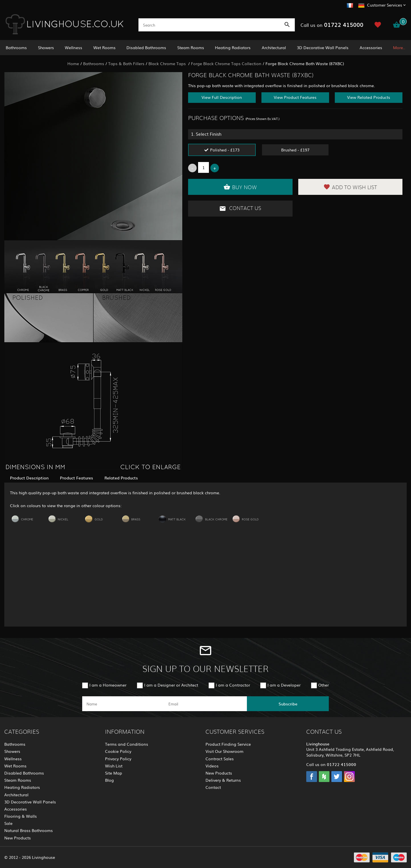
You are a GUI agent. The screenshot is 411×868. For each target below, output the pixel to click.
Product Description (29, 478)
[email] (205, 704)
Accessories (371, 47)
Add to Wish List (350, 187)
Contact (213, 787)
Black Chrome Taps (168, 63)
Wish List (114, 766)
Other (324, 685)
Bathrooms (16, 47)
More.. (399, 47)
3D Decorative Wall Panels (323, 47)
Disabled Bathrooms (146, 47)
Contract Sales (220, 759)
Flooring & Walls (21, 816)
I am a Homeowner (108, 685)
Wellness (73, 47)
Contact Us (240, 209)
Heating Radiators (233, 47)
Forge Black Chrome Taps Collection (226, 63)
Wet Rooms (104, 47)
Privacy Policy (118, 759)
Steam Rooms (191, 47)
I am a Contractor (233, 685)
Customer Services (385, 5)
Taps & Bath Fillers (126, 63)
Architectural (274, 47)
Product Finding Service (228, 744)
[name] (123, 704)
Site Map (114, 773)
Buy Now (240, 187)
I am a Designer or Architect (171, 685)
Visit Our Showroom (224, 751)
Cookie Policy (118, 751)
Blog (109, 780)
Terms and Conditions (127, 744)
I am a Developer (284, 685)
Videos (212, 766)
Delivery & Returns (223, 780)
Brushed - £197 (295, 150)
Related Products (121, 478)
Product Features (76, 478)
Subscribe (288, 704)
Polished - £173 (225, 150)
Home (73, 63)
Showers (46, 47)
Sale (8, 823)
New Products (18, 838)
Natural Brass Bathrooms (29, 830)
